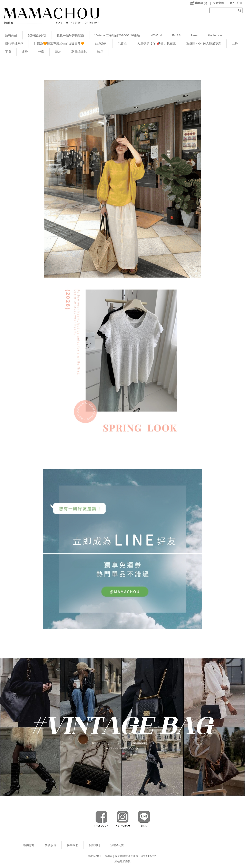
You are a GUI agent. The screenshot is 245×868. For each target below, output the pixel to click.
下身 (8, 52)
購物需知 (29, 845)
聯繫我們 (72, 845)
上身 (235, 43)
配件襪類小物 (37, 35)
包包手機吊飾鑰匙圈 (70, 35)
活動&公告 (117, 845)
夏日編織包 (79, 52)
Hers (194, 35)
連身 (25, 52)
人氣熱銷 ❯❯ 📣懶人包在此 (156, 43)
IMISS (176, 35)
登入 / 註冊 (236, 3)
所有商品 (11, 35)
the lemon (215, 35)
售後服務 (51, 845)
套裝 (58, 52)
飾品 (100, 52)
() (198, 3)
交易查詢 (218, 3)
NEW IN (156, 35)
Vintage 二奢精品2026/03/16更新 (117, 35)
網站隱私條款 (122, 861)
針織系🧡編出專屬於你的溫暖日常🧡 (59, 43)
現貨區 (122, 43)
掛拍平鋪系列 (14, 43)
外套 (41, 52)
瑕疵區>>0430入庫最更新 (204, 43)
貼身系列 (101, 43)
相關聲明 (94, 845)
